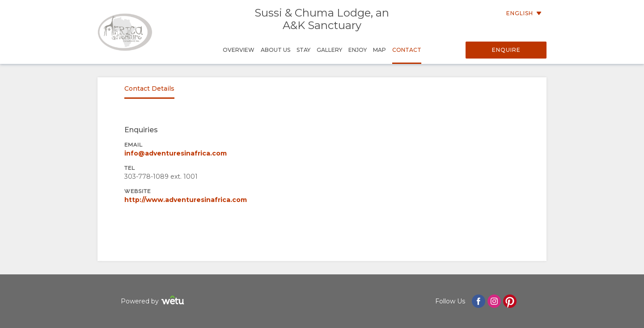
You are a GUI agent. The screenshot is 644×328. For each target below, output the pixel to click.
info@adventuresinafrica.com (176, 153)
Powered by (154, 301)
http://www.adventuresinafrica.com (186, 200)
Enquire (506, 50)
